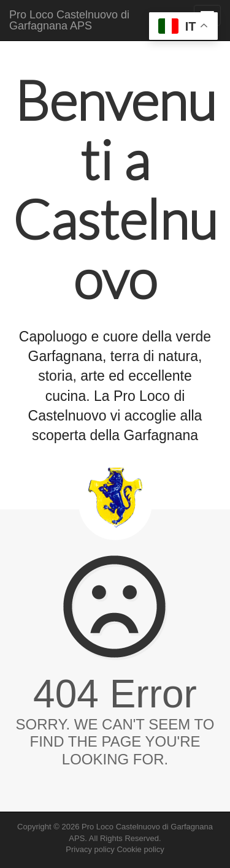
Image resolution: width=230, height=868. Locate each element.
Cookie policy (140, 849)
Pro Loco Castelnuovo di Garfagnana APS (69, 20)
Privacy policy (90, 849)
